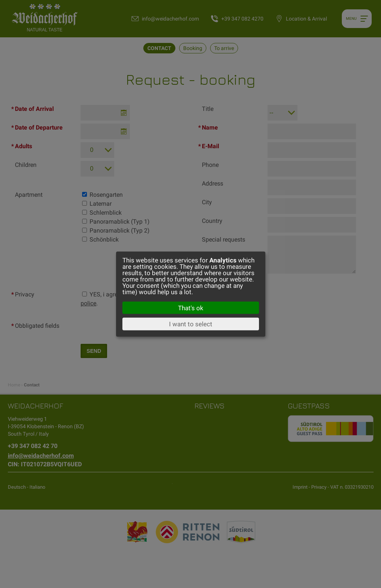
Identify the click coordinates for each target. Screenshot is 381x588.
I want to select (191, 324)
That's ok (191, 308)
